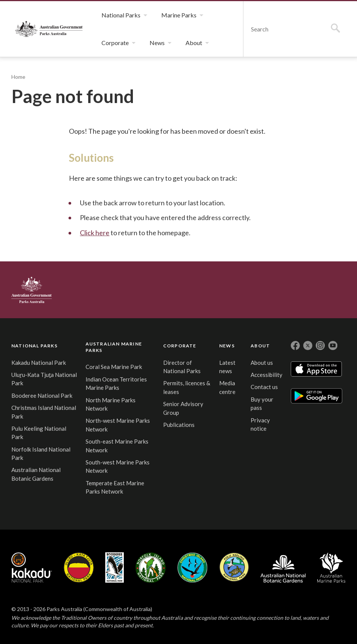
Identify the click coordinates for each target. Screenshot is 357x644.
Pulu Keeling (234, 567)
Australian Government (32, 290)
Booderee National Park (42, 395)
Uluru (79, 567)
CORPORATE (180, 346)
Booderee (115, 567)
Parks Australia (49, 29)
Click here (95, 233)
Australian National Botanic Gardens (283, 567)
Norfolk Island (151, 567)
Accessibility (267, 375)
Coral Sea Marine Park (114, 367)
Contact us (264, 387)
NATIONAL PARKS (34, 346)
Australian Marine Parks (331, 568)
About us (262, 363)
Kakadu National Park (39, 363)
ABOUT (260, 346)
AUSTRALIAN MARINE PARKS (114, 347)
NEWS (227, 346)
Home (18, 77)
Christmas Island (193, 567)
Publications (179, 425)
